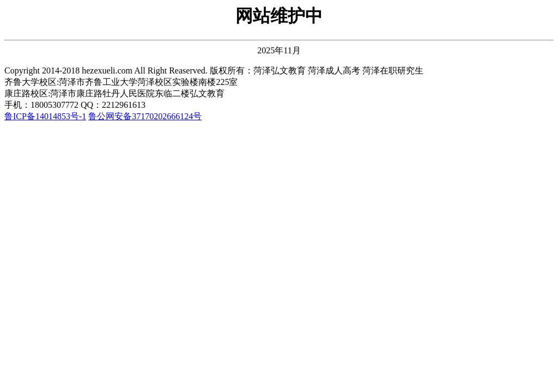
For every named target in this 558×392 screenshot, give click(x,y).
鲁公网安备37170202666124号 (145, 116)
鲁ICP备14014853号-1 (45, 116)
